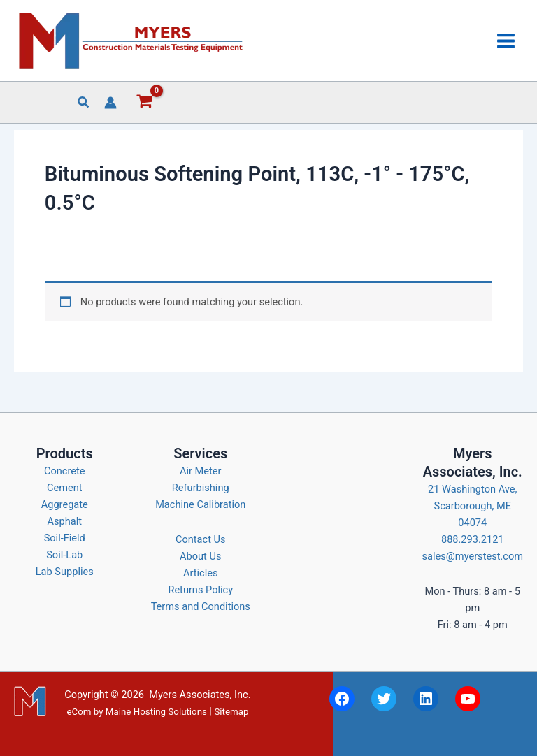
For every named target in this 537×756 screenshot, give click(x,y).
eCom (79, 712)
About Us (200, 556)
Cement (65, 488)
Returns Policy (200, 590)
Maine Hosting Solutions (156, 712)
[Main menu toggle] (506, 40)
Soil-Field (65, 538)
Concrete (65, 471)
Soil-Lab (64, 555)
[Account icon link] (110, 103)
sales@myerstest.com (473, 556)
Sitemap (231, 712)
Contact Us (201, 539)
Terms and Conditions (201, 606)
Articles (201, 573)
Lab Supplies (65, 572)
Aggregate (65, 504)
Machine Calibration (200, 504)
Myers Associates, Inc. (200, 695)
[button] (84, 104)
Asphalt (65, 521)
